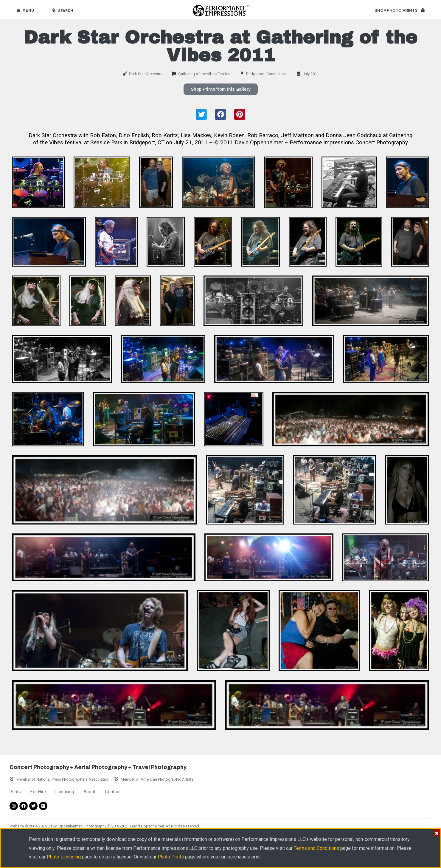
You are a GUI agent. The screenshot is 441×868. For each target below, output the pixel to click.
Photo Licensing (64, 857)
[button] (399, 11)
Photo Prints (171, 857)
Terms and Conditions (316, 848)
